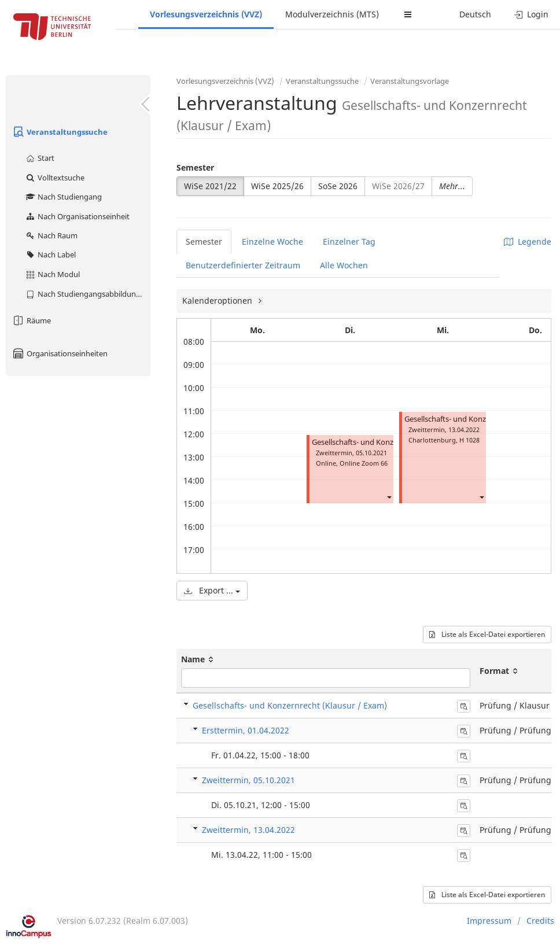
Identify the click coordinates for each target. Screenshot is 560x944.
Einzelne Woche (272, 241)
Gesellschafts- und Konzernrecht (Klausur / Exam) (290, 705)
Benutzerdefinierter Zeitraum (243, 265)
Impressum (489, 921)
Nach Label (50, 255)
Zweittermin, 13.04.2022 (248, 830)
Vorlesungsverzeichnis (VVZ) (206, 14)
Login (531, 14)
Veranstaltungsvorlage (410, 81)
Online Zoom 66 (364, 463)
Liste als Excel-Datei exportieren (487, 634)
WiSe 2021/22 (210, 186)
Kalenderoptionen (218, 300)
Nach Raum (51, 235)
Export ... (212, 590)
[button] (389, 497)
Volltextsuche (55, 178)
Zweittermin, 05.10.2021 (248, 780)
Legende (528, 241)
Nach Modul (52, 274)
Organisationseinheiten (60, 353)
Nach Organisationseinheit (77, 216)
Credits (540, 921)
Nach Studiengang (63, 197)
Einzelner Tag (349, 241)
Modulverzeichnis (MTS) (332, 14)
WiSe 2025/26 (277, 186)
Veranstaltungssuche (60, 132)
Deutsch (475, 14)
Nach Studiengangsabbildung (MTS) (88, 294)
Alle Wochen (344, 265)
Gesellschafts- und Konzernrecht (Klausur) (384, 442)
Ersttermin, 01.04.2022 (246, 730)
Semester (195, 167)
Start (40, 158)
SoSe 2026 (338, 186)
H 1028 (469, 440)
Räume (31, 320)
